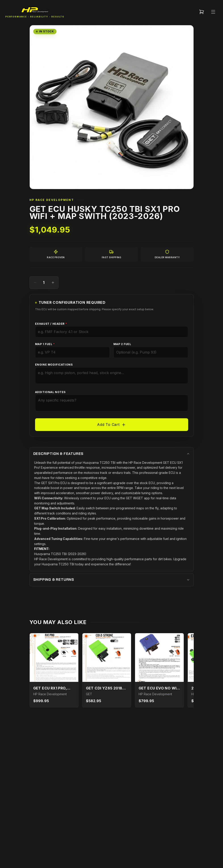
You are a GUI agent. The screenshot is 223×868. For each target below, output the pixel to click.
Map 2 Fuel (122, 344)
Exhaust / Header (51, 324)
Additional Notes (50, 392)
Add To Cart (111, 425)
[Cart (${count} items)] (202, 12)
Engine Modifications (54, 365)
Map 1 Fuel (45, 344)
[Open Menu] (213, 12)
